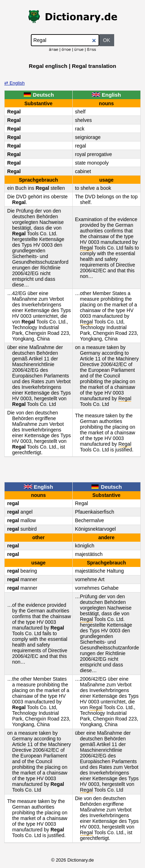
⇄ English (14, 83)
